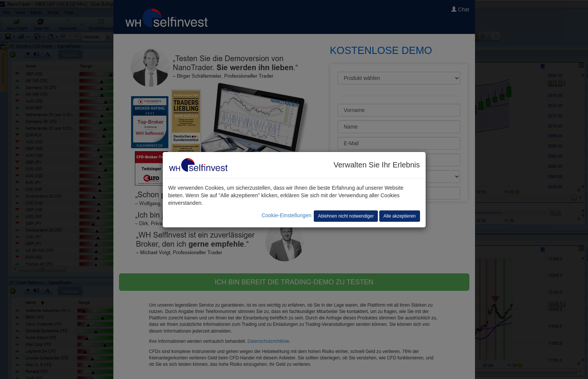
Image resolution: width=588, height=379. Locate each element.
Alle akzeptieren (399, 216)
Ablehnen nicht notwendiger (346, 216)
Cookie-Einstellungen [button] (286, 215)
